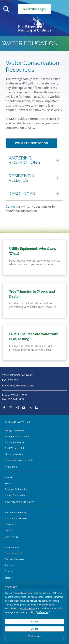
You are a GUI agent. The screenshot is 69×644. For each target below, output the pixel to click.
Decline (34, 629)
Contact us (13, 206)
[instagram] (17, 408)
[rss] (37, 408)
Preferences (35, 636)
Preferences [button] (43, 612)
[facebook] (4, 408)
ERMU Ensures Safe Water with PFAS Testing (34, 336)
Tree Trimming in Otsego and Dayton (32, 294)
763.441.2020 (19, 395)
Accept (35, 622)
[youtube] (24, 408)
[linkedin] (30, 408)
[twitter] (11, 408)
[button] (34, 160)
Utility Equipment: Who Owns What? (33, 251)
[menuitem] (33, 422)
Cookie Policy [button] (28, 609)
